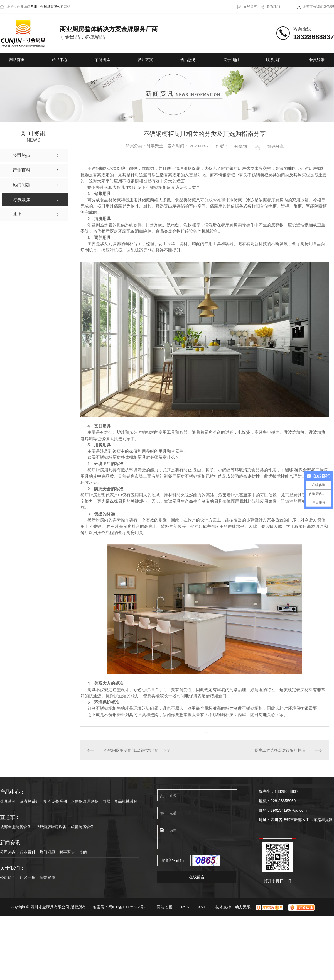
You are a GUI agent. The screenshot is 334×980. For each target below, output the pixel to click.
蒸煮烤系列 (30, 801)
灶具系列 (8, 801)
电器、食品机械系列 (120, 801)
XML (202, 907)
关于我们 (231, 60)
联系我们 (273, 7)
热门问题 (47, 852)
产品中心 (60, 60)
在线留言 (250, 7)
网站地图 (164, 907)
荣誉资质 (47, 877)
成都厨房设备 (82, 827)
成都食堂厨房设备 (16, 827)
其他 (83, 852)
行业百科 (28, 852)
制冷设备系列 (55, 801)
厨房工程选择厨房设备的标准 (280, 750)
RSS (185, 907)
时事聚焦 (67, 852)
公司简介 (8, 877)
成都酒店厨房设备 (51, 827)
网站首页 (17, 60)
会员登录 (317, 60)
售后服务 (188, 60)
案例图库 (102, 60)
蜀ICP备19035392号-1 (128, 907)
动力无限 (243, 907)
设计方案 (145, 60)
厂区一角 (28, 877)
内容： (198, 837)
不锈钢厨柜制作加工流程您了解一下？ (137, 750)
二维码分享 (273, 146)
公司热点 (8, 852)
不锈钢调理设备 (85, 801)
